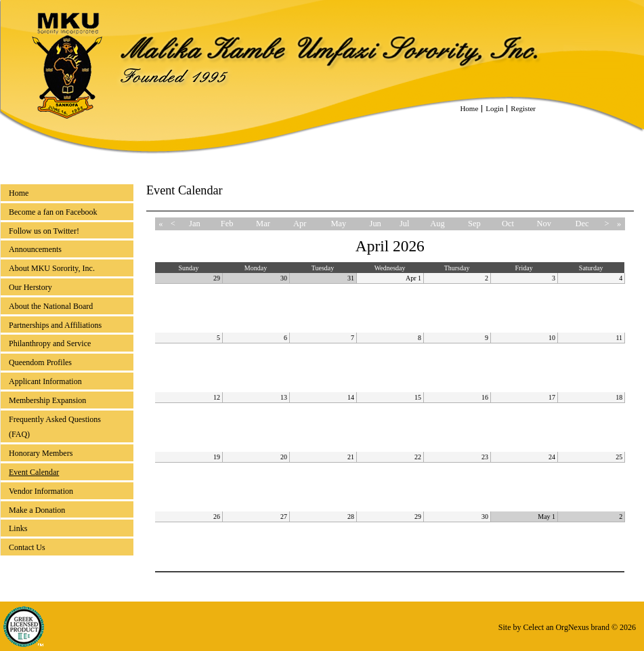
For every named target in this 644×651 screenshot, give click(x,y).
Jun (375, 224)
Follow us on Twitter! (44, 231)
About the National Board (51, 306)
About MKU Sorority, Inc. (52, 268)
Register (523, 108)
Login (494, 108)
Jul (405, 224)
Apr (300, 224)
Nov (544, 224)
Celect (533, 627)
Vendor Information (41, 491)
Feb (227, 224)
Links (18, 528)
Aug (437, 224)
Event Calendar (34, 472)
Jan (195, 224)
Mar (263, 224)
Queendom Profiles (40, 362)
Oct (508, 224)
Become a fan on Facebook (53, 212)
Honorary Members (41, 453)
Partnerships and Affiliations (55, 325)
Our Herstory (30, 287)
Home (469, 108)
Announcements (35, 249)
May (338, 224)
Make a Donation (37, 510)
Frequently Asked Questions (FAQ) (55, 427)
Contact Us (27, 547)
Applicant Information (45, 381)
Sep (474, 224)
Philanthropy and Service (50, 343)
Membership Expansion (47, 400)
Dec (582, 224)
